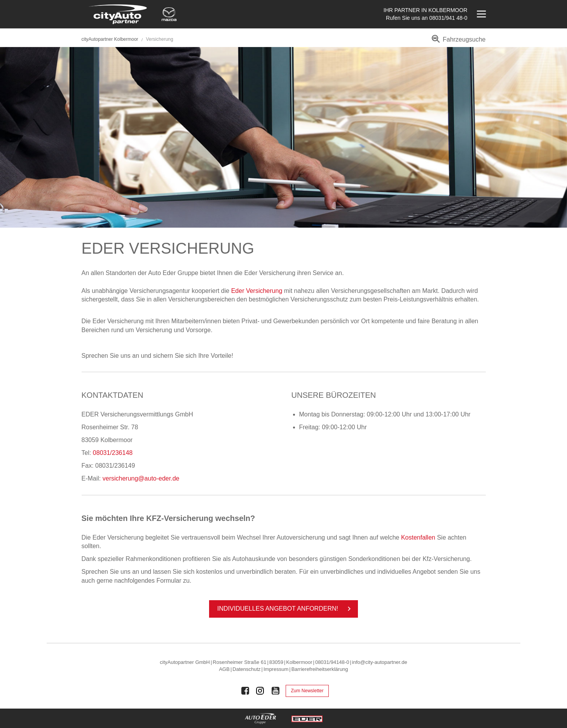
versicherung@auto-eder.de (141, 478)
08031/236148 (113, 453)
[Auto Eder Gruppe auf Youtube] (276, 691)
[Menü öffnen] (481, 14)
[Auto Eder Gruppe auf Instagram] (260, 691)
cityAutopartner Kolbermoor (110, 39)
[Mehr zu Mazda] (169, 14)
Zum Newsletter (307, 691)
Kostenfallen (418, 537)
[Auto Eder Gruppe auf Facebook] (245, 691)
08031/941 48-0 (448, 18)
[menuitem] (457, 42)
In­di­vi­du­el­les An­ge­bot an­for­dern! (285, 609)
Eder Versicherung (257, 291)
